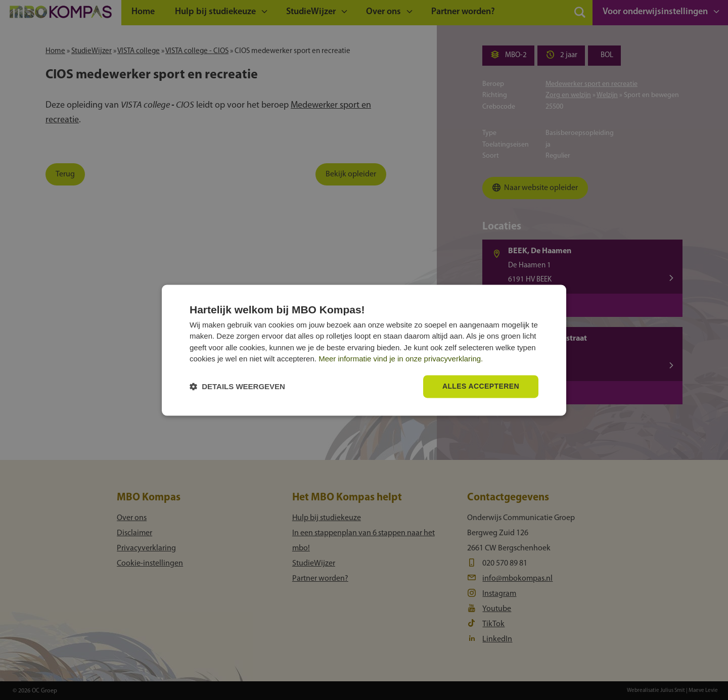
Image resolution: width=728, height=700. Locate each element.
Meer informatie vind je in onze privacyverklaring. (401, 359)
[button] (237, 386)
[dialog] (364, 350)
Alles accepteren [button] (481, 386)
